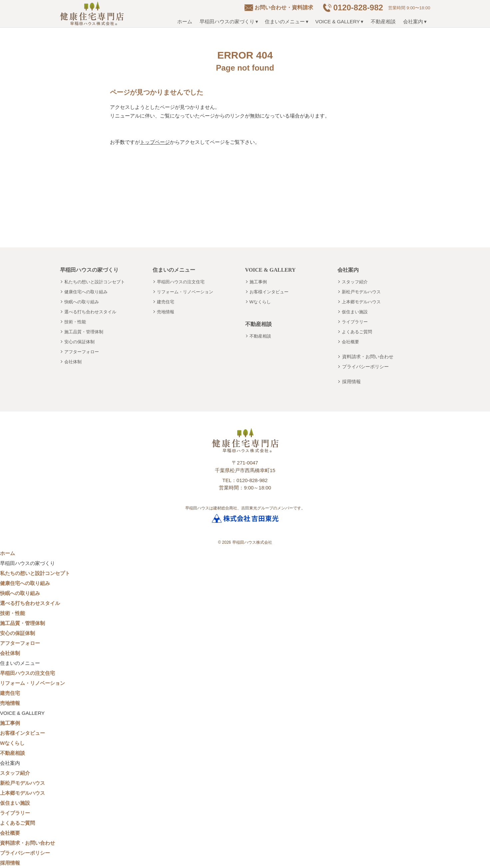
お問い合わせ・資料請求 (284, 7)
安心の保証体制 (79, 342)
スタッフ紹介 (355, 282)
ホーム (185, 21)
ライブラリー (355, 322)
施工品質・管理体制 (84, 332)
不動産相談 (383, 21)
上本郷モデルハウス (361, 302)
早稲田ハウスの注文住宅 (181, 282)
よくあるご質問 (357, 332)
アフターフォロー (82, 352)
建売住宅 (166, 302)
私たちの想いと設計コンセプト (95, 282)
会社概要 (350, 342)
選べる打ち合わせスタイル (90, 312)
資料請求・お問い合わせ (368, 357)
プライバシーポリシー (365, 367)
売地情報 (166, 312)
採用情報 (351, 382)
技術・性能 (75, 322)
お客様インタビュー (269, 292)
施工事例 (258, 282)
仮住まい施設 (355, 312)
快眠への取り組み (82, 302)
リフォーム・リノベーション (185, 292)
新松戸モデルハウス (361, 292)
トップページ (155, 142)
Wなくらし (260, 302)
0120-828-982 (358, 7)
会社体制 (73, 362)
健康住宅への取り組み (86, 292)
